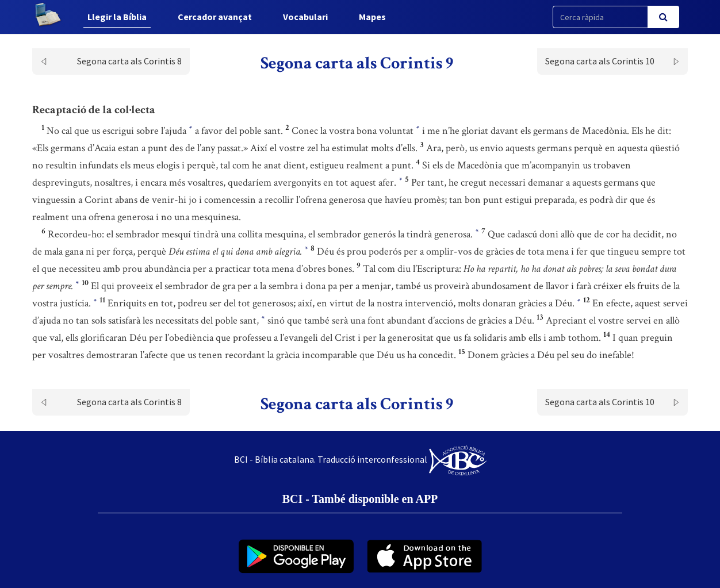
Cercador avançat (215, 17)
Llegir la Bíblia (117, 17)
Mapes (372, 17)
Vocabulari (305, 17)
